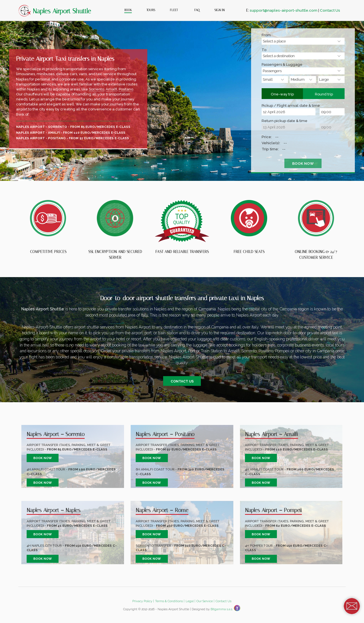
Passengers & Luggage (282, 65)
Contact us (182, 381)
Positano (126, 89)
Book (128, 10)
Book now (43, 458)
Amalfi (111, 89)
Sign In (220, 10)
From (266, 36)
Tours (151, 10)
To (264, 50)
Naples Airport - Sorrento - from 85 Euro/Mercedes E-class (73, 127)
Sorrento (96, 89)
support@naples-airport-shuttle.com (284, 10)
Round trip (324, 93)
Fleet (174, 10)
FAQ (197, 10)
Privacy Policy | (143, 601)
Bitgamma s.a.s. (222, 609)
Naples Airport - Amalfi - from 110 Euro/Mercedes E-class (71, 133)
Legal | (190, 601)
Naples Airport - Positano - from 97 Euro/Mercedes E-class (73, 138)
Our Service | (205, 601)
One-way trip (283, 93)
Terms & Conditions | (170, 601)
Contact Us (330, 10)
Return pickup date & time (285, 121)
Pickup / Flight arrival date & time (291, 106)
